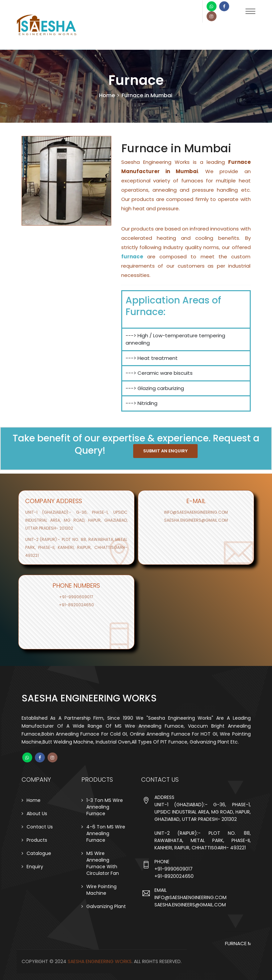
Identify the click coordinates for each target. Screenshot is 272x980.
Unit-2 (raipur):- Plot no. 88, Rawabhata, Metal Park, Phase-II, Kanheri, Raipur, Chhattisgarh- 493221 (76, 547)
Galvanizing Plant (106, 906)
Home (107, 95)
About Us (37, 814)
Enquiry (35, 867)
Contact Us (40, 827)
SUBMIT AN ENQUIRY (165, 451)
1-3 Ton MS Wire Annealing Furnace (105, 807)
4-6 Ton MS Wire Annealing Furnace (106, 833)
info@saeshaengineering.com (196, 512)
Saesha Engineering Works (100, 961)
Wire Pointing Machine (101, 890)
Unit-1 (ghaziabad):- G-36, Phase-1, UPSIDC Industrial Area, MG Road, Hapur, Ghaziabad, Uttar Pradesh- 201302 (76, 520)
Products (37, 840)
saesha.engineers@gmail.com (196, 520)
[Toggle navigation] (250, 14)
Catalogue (39, 853)
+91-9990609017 (76, 597)
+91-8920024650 (76, 605)
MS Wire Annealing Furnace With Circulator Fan (103, 863)
